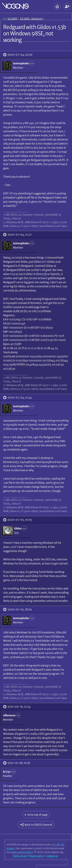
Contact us (52, 856)
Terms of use (20, 856)
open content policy (22, 852)
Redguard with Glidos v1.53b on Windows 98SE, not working (35, 33)
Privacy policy (36, 856)
